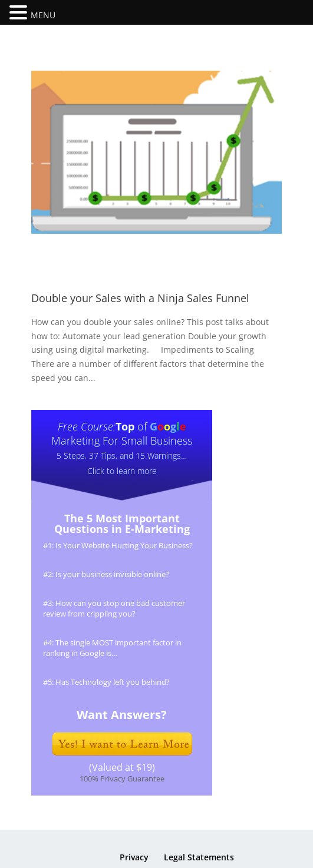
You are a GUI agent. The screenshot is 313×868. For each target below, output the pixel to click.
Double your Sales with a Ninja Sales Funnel (140, 298)
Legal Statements (199, 857)
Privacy (134, 857)
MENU (43, 15)
